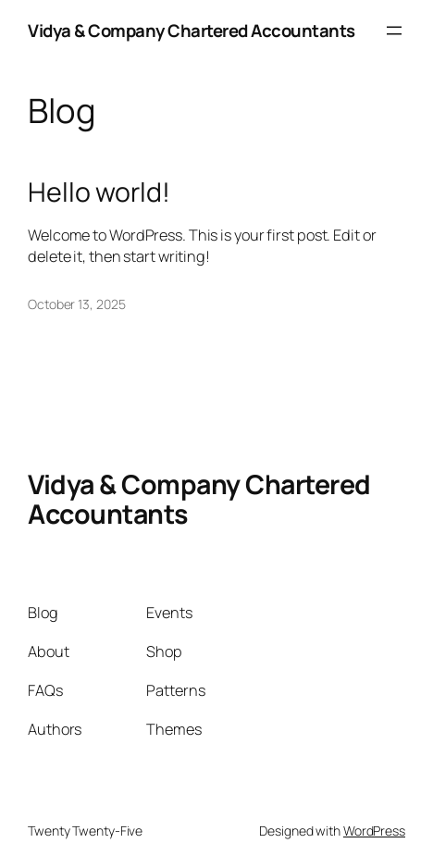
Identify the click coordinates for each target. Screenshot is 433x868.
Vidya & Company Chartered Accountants (192, 31)
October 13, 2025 (76, 304)
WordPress (374, 831)
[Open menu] (394, 31)
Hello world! (99, 192)
